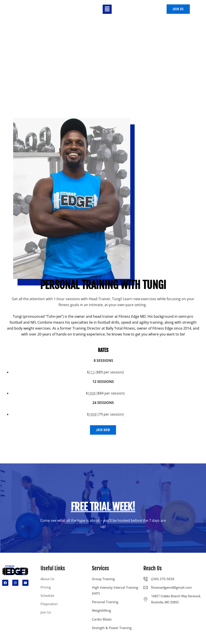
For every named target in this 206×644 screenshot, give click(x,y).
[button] (107, 9)
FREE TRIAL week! (103, 508)
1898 (93, 415)
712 (92, 373)
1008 (92, 394)
